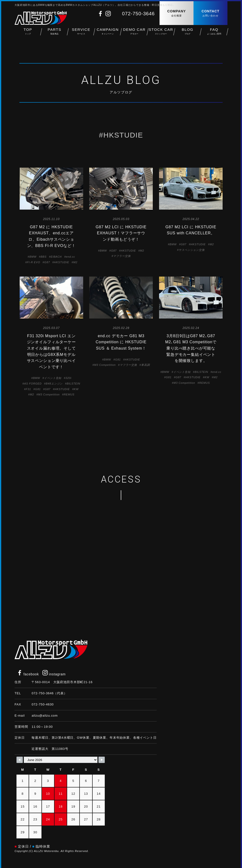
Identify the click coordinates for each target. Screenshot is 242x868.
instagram (54, 674)
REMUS (69, 394)
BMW (33, 257)
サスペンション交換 (192, 250)
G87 (47, 262)
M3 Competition (49, 394)
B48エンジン (54, 384)
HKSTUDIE (62, 262)
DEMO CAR (134, 34)
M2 (75, 262)
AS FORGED (33, 384)
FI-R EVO (33, 262)
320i (68, 378)
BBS (44, 257)
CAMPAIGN (108, 34)
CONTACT (210, 13)
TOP (28, 34)
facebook (28, 674)
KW (76, 389)
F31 (28, 389)
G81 (38, 389)
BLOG (188, 34)
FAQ (214, 34)
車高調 (145, 365)
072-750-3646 (138, 14)
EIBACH (56, 257)
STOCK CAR (161, 34)
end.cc (70, 257)
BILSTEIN (73, 384)
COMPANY (177, 13)
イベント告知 (53, 378)
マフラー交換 (122, 256)
